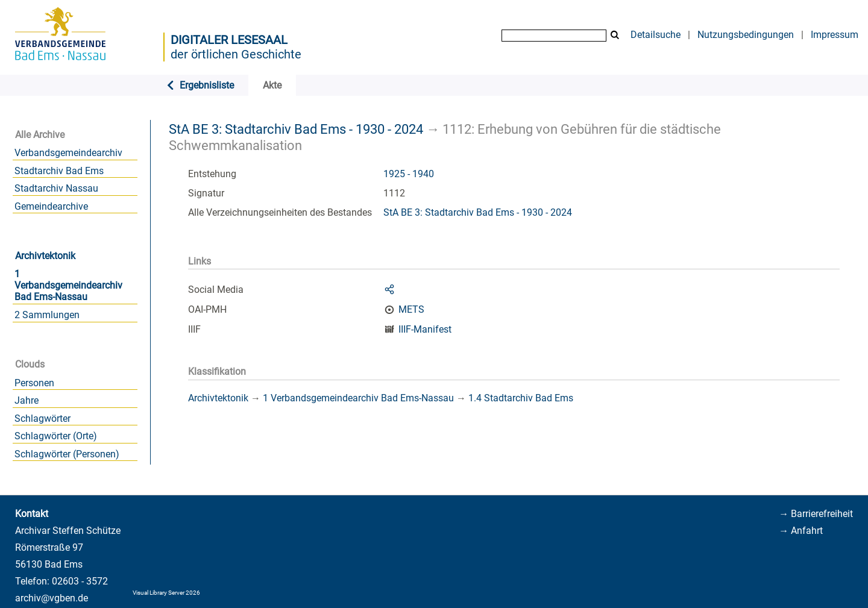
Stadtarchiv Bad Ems (59, 171)
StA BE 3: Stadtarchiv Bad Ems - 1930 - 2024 (296, 129)
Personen (34, 383)
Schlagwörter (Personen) (67, 454)
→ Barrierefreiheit (816, 514)
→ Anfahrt (801, 531)
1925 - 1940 (409, 174)
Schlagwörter (42, 418)
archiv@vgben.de (52, 598)
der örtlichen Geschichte (236, 54)
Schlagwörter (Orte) (56, 436)
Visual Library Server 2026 (166, 593)
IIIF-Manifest (425, 329)
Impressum (835, 35)
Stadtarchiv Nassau (56, 188)
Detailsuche (656, 35)
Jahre (27, 400)
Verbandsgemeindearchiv (68, 153)
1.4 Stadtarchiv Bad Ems (521, 398)
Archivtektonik (45, 256)
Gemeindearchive (51, 206)
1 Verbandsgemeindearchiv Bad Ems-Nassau (68, 285)
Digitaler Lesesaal (229, 40)
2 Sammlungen (47, 315)
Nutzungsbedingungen (746, 35)
